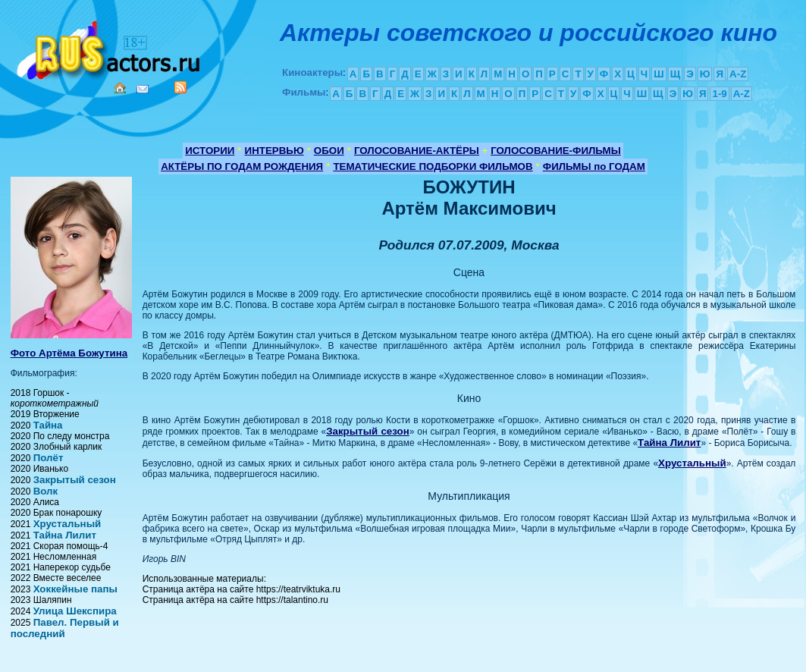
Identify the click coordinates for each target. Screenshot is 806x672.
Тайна (48, 425)
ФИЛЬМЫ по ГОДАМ (594, 166)
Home (120, 88)
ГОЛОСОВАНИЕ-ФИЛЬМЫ (556, 151)
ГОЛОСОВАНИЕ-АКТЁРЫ (417, 151)
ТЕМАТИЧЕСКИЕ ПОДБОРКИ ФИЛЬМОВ (433, 166)
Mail (143, 89)
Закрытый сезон (75, 480)
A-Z (738, 74)
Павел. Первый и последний (65, 628)
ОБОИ (329, 151)
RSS (180, 87)
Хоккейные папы (75, 589)
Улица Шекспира (75, 611)
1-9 (719, 94)
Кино (110, 47)
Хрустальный (67, 524)
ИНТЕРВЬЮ (274, 151)
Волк (46, 491)
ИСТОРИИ (210, 151)
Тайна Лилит (65, 535)
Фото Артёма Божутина (69, 353)
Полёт (49, 458)
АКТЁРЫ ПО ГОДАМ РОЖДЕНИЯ (242, 166)
